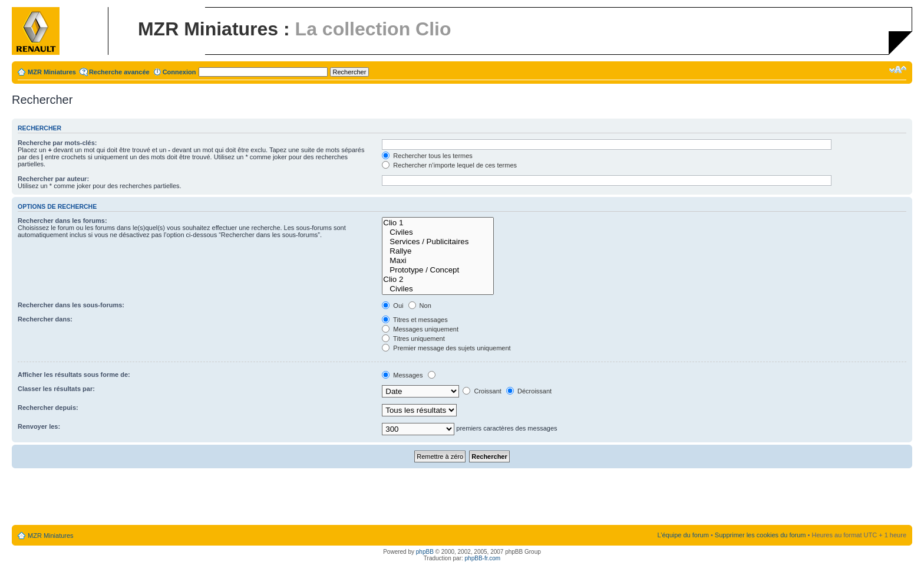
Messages (402, 375)
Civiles (438, 232)
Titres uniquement (413, 339)
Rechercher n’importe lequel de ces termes (449, 165)
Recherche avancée (119, 72)
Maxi (438, 261)
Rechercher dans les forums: (62, 221)
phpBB (425, 552)
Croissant (482, 391)
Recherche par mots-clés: (57, 143)
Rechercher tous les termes (427, 156)
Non (420, 306)
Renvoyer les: (39, 426)
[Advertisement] (462, 497)
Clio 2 (438, 280)
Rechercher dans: (45, 319)
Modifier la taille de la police (898, 70)
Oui (392, 306)
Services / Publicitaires (438, 242)
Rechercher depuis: (48, 408)
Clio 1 (438, 223)
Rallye (438, 251)
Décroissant (529, 391)
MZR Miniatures (52, 72)
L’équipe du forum (683, 535)
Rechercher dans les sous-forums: (71, 305)
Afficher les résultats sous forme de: (74, 375)
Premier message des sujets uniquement (446, 348)
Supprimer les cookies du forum (760, 535)
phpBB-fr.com (483, 558)
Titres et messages (415, 320)
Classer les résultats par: (56, 389)
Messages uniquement (420, 329)
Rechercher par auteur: (53, 179)
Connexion (179, 72)
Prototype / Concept (438, 270)
